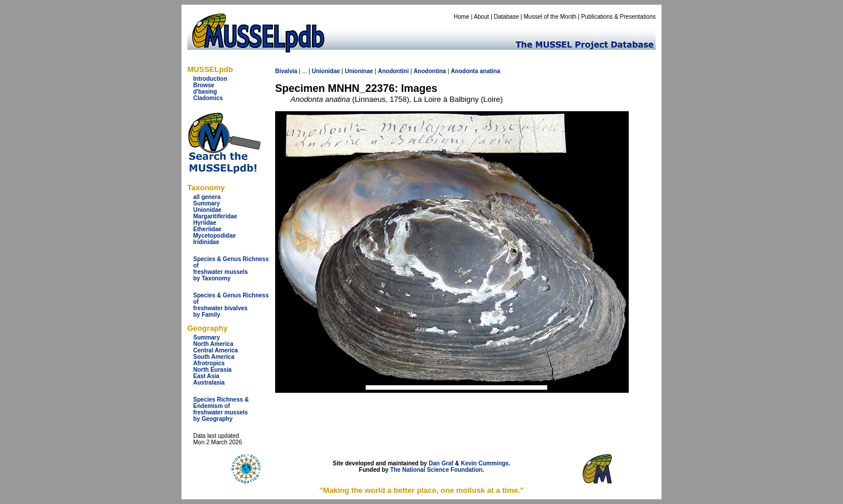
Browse (204, 85)
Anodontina (430, 71)
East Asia (206, 376)
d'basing (205, 92)
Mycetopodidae (215, 236)
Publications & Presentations (618, 17)
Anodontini (393, 71)
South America (214, 357)
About (481, 17)
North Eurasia (213, 370)
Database (507, 17)
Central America (215, 350)
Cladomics (208, 98)
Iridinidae (206, 242)
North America (213, 344)
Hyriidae (205, 223)
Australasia (209, 383)
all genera (207, 197)
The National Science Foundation (436, 470)
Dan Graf (441, 463)
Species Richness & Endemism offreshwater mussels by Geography (221, 409)
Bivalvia (286, 71)
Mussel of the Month (550, 17)
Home (462, 17)
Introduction (210, 79)
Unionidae (207, 210)
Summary (207, 203)
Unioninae (359, 71)
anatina (490, 71)
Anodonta (465, 71)
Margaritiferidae (215, 216)
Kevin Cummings (485, 463)
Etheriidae (207, 229)
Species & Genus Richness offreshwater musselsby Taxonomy (231, 269)
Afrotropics (209, 363)
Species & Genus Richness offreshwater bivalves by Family (231, 305)
